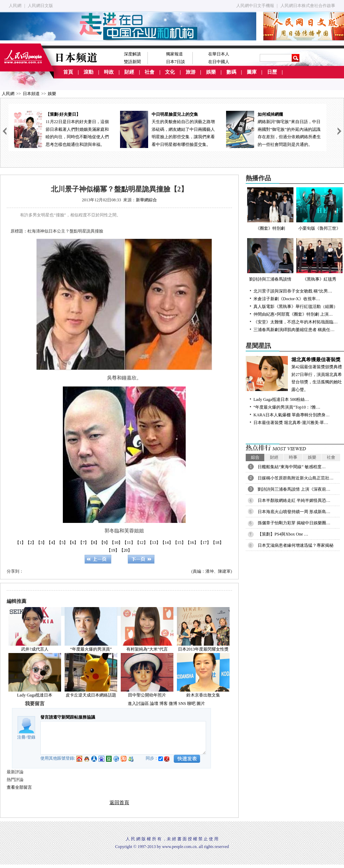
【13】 (154, 543)
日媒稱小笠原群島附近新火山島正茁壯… (296, 478)
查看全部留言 (19, 787)
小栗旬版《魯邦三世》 (319, 209)
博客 (164, 704)
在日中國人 (219, 62)
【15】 (179, 543)
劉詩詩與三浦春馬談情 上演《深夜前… (294, 489)
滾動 (88, 72)
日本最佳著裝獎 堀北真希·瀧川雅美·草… (291, 423)
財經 (129, 72)
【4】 (52, 543)
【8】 (94, 543)
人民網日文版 (40, 6)
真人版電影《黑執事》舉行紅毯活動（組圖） (296, 307)
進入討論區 (138, 704)
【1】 (20, 543)
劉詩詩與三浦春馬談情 (270, 260)
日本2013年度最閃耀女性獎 (203, 649)
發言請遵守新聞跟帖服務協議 (68, 717)
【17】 (205, 543)
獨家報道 (174, 54)
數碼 (231, 72)
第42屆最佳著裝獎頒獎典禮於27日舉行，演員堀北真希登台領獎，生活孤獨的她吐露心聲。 (295, 374)
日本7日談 (176, 62)
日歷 (272, 72)
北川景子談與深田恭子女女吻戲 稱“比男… (293, 291)
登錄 (31, 737)
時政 (109, 72)
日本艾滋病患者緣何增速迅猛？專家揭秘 (296, 545)
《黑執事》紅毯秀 (319, 260)
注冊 (21, 737)
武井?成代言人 (35, 649)
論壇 (154, 704)
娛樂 (211, 72)
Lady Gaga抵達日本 (35, 695)
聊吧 (191, 704)
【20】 (126, 550)
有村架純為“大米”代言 (147, 649)
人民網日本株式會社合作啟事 (308, 6)
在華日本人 (219, 54)
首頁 (68, 72)
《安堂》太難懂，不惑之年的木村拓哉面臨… (296, 322)
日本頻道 (31, 94)
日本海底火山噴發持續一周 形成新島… (294, 512)
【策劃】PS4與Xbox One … (283, 534)
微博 (173, 704)
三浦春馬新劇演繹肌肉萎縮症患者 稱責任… (294, 330)
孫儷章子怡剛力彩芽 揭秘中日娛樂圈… (294, 523)
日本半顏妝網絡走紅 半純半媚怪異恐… (294, 500)
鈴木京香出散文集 (203, 695)
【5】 (62, 543)
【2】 (31, 543)
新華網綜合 (146, 200)
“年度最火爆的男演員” (91, 649)
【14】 (167, 543)
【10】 (116, 543)
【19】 (113, 550)
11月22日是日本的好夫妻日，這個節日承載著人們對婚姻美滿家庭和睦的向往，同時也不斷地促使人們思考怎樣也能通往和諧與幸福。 (61, 129)
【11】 (129, 543)
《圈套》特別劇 (270, 209)
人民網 (15, 6)
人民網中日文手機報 (255, 6)
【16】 (192, 543)
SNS (182, 704)
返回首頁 (119, 803)
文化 (170, 72)
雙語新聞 (132, 62)
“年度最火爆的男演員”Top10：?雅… (287, 407)
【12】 (141, 543)
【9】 (105, 543)
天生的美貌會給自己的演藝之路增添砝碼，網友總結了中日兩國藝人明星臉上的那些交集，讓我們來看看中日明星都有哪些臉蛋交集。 (167, 129)
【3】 (41, 543)
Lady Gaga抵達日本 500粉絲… (281, 399)
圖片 (201, 704)
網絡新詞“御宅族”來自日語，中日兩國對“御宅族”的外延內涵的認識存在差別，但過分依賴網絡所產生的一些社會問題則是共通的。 (273, 129)
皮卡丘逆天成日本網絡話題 (91, 695)
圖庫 (252, 72)
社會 (150, 72)
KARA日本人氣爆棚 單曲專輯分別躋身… (292, 415)
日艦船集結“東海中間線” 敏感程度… (292, 467)
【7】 (84, 543)
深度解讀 (132, 54)
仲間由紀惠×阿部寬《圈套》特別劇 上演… (293, 314)
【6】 (73, 543)
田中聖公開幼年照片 (147, 695)
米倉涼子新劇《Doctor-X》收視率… (287, 299)
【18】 (217, 543)
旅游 (191, 72)
